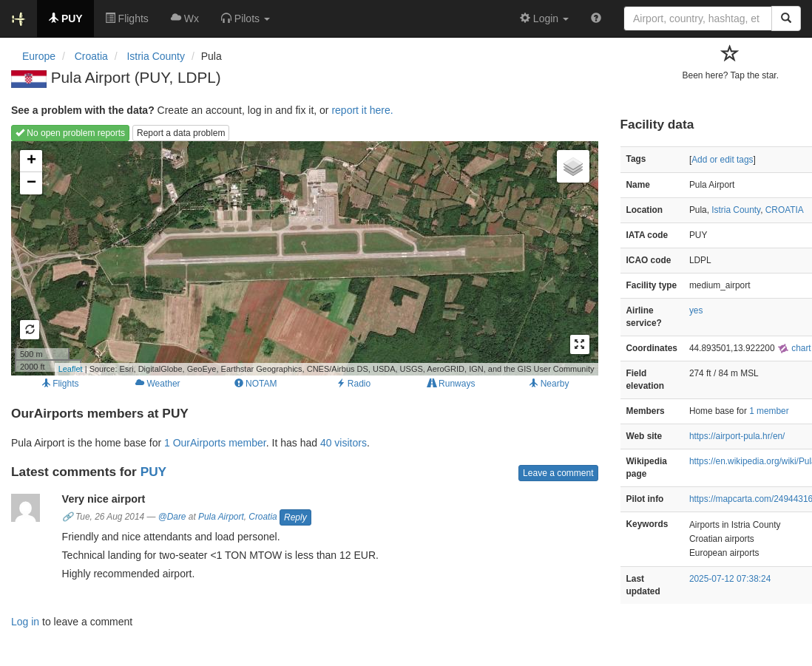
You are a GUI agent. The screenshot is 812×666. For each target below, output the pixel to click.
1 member (769, 411)
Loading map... (303, 258)
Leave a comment (558, 473)
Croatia (263, 517)
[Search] (786, 18)
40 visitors (344, 443)
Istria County (736, 210)
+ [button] (31, 161)
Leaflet (71, 369)
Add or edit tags (722, 160)
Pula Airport (221, 517)
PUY (154, 472)
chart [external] (794, 348)
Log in (25, 622)
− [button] (31, 183)
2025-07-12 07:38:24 (730, 579)
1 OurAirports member (215, 443)
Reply (295, 517)
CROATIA (785, 210)
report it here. (362, 110)
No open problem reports (70, 133)
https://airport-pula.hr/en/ (737, 436)
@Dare (172, 517)
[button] (246, 18)
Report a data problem (181, 133)
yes (696, 310)
